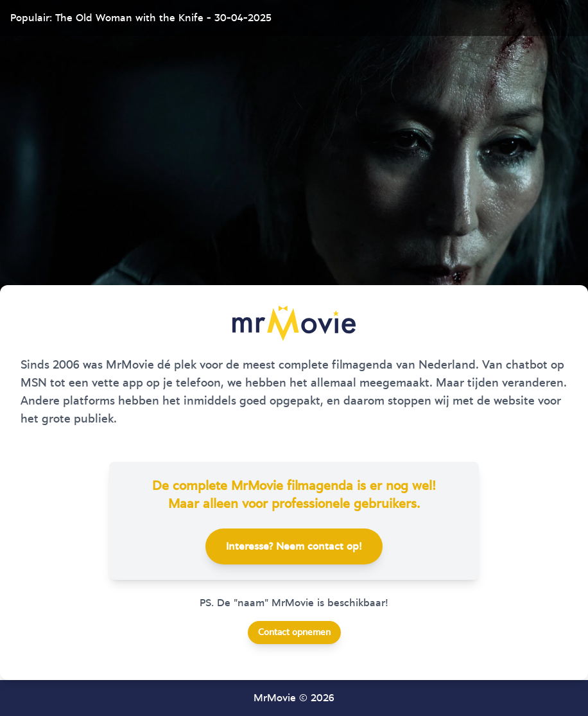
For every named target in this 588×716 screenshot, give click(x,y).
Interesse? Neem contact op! (294, 546)
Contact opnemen (294, 633)
